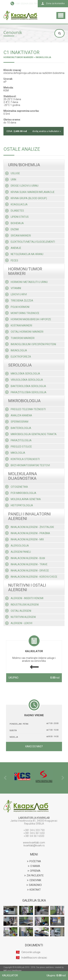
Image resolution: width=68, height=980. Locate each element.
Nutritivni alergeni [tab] (20, 617)
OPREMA (34, 871)
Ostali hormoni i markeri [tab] (24, 332)
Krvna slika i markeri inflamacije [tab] (30, 192)
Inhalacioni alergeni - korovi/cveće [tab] (31, 577)
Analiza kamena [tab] (19, 415)
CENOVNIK (34, 880)
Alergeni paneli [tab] (18, 552)
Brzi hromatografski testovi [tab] (28, 465)
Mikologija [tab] (15, 453)
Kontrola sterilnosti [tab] (22, 459)
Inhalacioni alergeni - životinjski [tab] (30, 527)
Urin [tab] (11, 180)
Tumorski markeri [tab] (20, 338)
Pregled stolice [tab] (19, 447)
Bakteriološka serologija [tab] (26, 386)
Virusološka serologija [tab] (24, 380)
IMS (5, 971)
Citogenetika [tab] (17, 487)
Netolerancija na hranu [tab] (24, 254)
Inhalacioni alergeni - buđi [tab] (25, 558)
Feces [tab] (12, 260)
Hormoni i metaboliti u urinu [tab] (26, 282)
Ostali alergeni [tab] (18, 611)
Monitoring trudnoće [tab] (22, 313)
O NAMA (34, 866)
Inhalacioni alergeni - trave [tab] (26, 564)
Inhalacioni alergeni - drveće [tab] (27, 570)
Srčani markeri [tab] (18, 235)
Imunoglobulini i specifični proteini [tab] (31, 344)
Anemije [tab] (13, 248)
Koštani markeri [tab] (19, 326)
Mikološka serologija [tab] (23, 374)
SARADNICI (34, 885)
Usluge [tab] (13, 173)
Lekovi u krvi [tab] (16, 294)
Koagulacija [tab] (16, 204)
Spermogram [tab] (17, 422)
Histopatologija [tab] (19, 505)
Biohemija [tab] (15, 223)
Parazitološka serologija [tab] (26, 392)
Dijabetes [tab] (15, 211)
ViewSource (16, 971)
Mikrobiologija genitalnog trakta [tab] (31, 434)
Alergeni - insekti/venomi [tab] (24, 598)
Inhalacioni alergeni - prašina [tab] (28, 533)
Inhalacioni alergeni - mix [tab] (25, 539)
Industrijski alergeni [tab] (22, 604)
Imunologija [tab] (16, 350)
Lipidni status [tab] (17, 217)
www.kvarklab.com (34, 843)
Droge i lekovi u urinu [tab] (22, 186)
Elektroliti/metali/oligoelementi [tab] (30, 242)
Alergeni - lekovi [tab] (19, 623)
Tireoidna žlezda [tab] (19, 301)
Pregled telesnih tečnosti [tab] (25, 409)
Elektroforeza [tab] (18, 357)
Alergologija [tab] (17, 546)
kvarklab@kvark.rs (34, 845)
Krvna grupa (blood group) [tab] (26, 198)
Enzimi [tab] (12, 229)
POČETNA (34, 861)
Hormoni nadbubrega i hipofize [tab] (28, 319)
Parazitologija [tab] (18, 440)
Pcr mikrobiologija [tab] (21, 493)
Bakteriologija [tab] (18, 428)
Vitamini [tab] (13, 288)
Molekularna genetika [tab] (23, 499)
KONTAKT (34, 890)
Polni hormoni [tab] (17, 307)
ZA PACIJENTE (34, 876)
